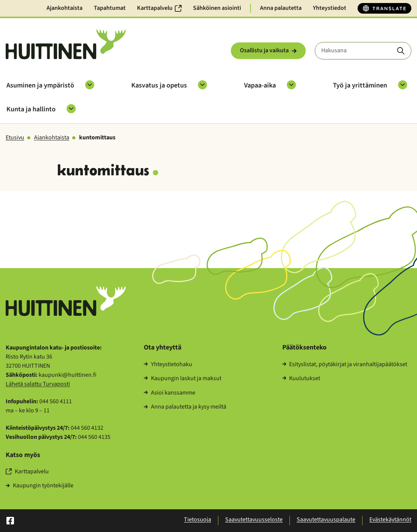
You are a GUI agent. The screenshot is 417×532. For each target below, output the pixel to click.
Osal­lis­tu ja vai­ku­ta (268, 50)
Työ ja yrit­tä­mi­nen (360, 85)
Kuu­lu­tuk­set (301, 379)
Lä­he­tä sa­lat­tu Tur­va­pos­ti (38, 384)
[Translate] (384, 8)
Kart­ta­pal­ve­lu (27, 472)
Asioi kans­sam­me (170, 393)
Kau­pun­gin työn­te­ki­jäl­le (40, 486)
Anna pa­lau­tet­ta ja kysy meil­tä (185, 407)
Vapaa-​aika (260, 85)
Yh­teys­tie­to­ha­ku (168, 365)
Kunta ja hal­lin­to (31, 109)
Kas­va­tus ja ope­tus (159, 85)
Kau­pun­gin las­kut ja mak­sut (183, 379)
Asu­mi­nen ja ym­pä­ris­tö (40, 85)
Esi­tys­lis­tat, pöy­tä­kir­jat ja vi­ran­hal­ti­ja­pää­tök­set (345, 365)
